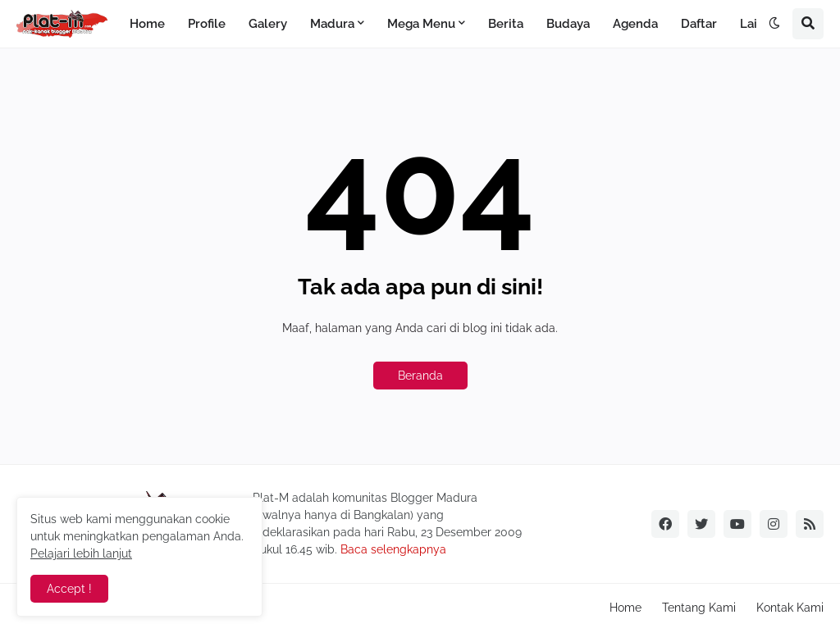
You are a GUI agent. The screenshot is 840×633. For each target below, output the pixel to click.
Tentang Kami (699, 608)
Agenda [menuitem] (635, 24)
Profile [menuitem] (207, 24)
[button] (774, 24)
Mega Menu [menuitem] (421, 24)
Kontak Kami (790, 608)
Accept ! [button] (69, 589)
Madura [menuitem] (332, 24)
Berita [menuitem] (506, 24)
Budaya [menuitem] (568, 24)
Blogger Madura (434, 498)
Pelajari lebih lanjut (81, 553)
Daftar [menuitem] (699, 24)
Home (625, 608)
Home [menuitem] (147, 24)
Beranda (420, 376)
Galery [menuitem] (268, 24)
